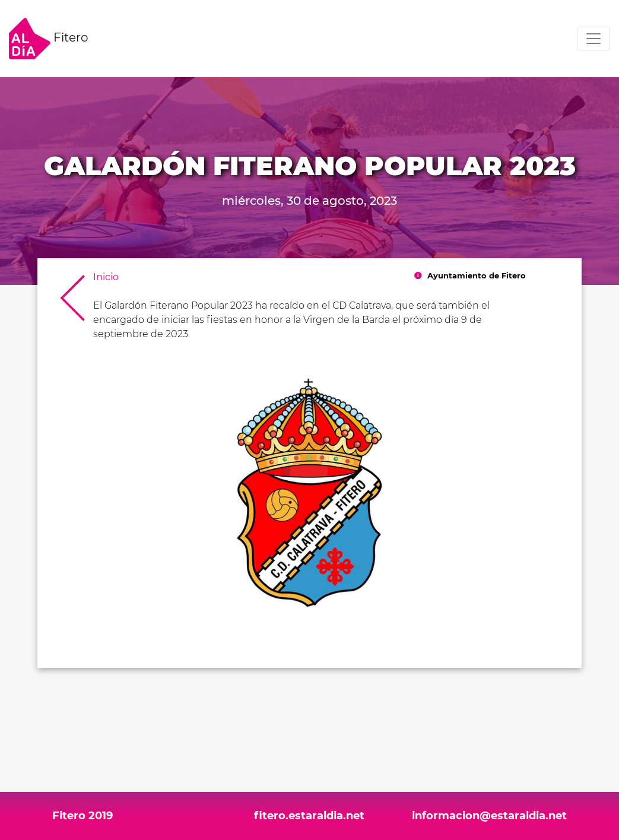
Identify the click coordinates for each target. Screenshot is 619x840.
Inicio (106, 277)
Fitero (49, 39)
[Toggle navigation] (593, 39)
